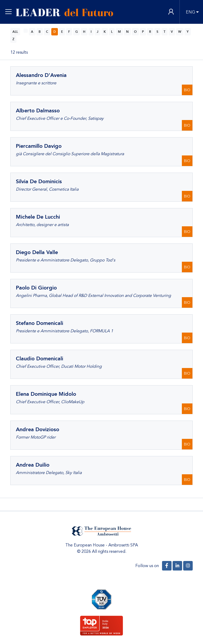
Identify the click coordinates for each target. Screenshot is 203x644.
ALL (15, 32)
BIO (187, 90)
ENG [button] (190, 12)
